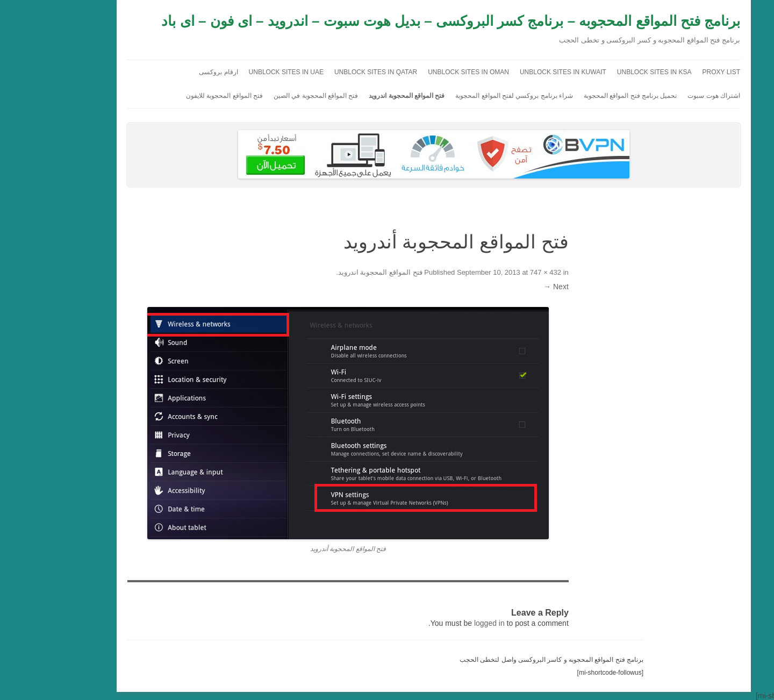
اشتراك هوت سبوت (667, 96)
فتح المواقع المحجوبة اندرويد (360, 96)
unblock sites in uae (239, 72)
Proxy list (675, 72)
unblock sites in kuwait (516, 72)
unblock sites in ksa (608, 72)
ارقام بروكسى (171, 72)
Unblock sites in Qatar (329, 72)
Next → (509, 287)
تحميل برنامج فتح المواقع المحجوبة (583, 96)
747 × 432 (499, 272)
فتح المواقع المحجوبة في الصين (269, 96)
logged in (443, 623)
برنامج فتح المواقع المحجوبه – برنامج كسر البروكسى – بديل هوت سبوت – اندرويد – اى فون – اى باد (404, 21)
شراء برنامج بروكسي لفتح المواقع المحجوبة (467, 96)
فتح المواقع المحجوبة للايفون (178, 96)
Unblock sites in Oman (422, 72)
